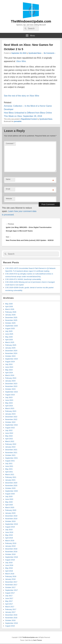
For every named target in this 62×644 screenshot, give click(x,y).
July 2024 (9, 364)
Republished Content (29, 119)
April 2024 (9, 373)
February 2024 (11, 378)
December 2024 (11, 351)
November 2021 (11, 453)
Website (9, 199)
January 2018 (10, 579)
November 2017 (11, 585)
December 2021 (11, 450)
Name (8, 179)
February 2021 (11, 477)
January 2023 (10, 414)
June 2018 (9, 565)
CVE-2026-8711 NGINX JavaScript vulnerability (23, 279)
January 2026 (10, 315)
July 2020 (9, 496)
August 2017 (10, 593)
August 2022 (10, 428)
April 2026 (9, 306)
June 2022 (9, 433)
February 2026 (11, 312)
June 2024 (9, 367)
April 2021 (9, 472)
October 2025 (10, 323)
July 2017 (9, 596)
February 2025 (11, 345)
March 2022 (10, 441)
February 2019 (11, 543)
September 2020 (11, 491)
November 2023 (11, 386)
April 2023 (9, 406)
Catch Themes (37, 640)
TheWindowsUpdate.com (31, 21)
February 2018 (11, 576)
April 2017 (9, 604)
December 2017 (11, 582)
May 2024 (9, 370)
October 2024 (10, 356)
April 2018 (9, 571)
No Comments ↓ (50, 53)
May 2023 (9, 403)
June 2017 (9, 598)
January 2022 (10, 447)
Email (8, 189)
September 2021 (11, 458)
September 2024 (11, 359)
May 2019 (9, 535)
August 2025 (10, 328)
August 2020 (10, 494)
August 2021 (10, 461)
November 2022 (11, 419)
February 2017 (11, 609)
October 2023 (10, 389)
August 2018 (10, 560)
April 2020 (9, 505)
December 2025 (11, 317)
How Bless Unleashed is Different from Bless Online (28, 113)
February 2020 (11, 510)
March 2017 (10, 607)
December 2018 (11, 549)
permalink (18, 121)
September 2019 (11, 524)
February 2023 (11, 411)
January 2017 (10, 612)
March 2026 (10, 309)
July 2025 (9, 331)
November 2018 (11, 552)
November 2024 (11, 353)
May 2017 (9, 601)
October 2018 (10, 554)
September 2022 (11, 425)
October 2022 (10, 422)
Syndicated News (35, 53)
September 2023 (11, 392)
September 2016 (11, 623)
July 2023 (9, 397)
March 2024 (10, 375)
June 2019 (9, 532)
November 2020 (11, 485)
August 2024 (10, 362)
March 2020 (10, 507)
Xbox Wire (21, 61)
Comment (10, 143)
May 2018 (9, 568)
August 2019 (10, 527)
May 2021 (9, 469)
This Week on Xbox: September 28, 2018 (23, 116)
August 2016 (10, 626)
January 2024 (10, 381)
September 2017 (11, 590)
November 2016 (11, 618)
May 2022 (9, 436)
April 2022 (9, 439)
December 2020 (11, 483)
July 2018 (9, 563)
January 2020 (10, 513)
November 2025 (11, 320)
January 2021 (10, 480)
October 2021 (10, 455)
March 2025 (10, 342)
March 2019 (10, 541)
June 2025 (9, 334)
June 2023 (9, 400)
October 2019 (10, 521)
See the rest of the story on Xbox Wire (21, 96)
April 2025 (9, 340)
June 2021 (9, 466)
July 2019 (9, 530)
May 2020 (9, 502)
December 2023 (11, 384)
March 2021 (10, 474)
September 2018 (11, 557)
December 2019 (11, 516)
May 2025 (9, 337)
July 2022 (9, 430)
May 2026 (9, 304)
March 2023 (10, 408)
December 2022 (11, 417)
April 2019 (9, 538)
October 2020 (10, 488)
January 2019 (10, 546)
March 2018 (10, 574)
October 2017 (10, 587)
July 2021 (9, 464)
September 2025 (11, 326)
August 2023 (10, 395)
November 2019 (11, 519)
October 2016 (10, 620)
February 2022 (11, 444)
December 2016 (11, 615)
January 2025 (10, 348)
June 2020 (9, 499)
